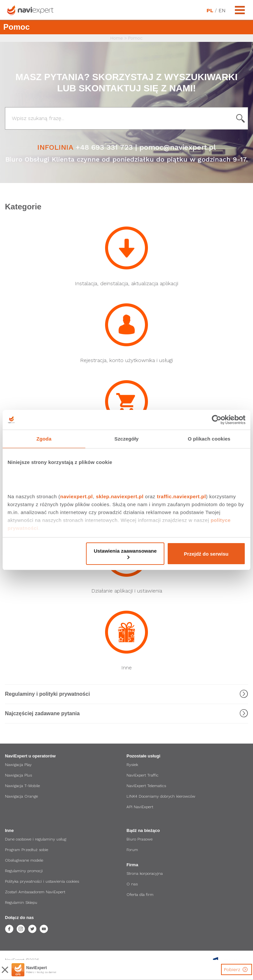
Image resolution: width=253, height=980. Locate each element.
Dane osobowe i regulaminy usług (36, 839)
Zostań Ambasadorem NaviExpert (35, 892)
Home (117, 38)
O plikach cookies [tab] (209, 439)
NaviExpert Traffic (142, 775)
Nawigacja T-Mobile (22, 786)
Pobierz (237, 969)
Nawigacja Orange (21, 796)
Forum (132, 850)
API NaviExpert (140, 807)
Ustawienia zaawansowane (125, 553)
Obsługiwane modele (24, 860)
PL (210, 11)
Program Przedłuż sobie (27, 850)
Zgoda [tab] (44, 439)
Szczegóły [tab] (126, 439)
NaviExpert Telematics (146, 786)
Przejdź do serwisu (206, 554)
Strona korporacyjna (145, 873)
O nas (132, 884)
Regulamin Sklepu (21, 903)
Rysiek (132, 765)
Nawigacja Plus (18, 775)
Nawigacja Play (18, 765)
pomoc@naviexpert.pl (178, 147)
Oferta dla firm (140, 895)
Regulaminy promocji (24, 871)
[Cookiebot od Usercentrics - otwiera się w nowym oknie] (217, 420)
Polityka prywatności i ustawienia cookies (42, 881)
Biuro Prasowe (140, 839)
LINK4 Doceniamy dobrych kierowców (161, 796)
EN (222, 11)
